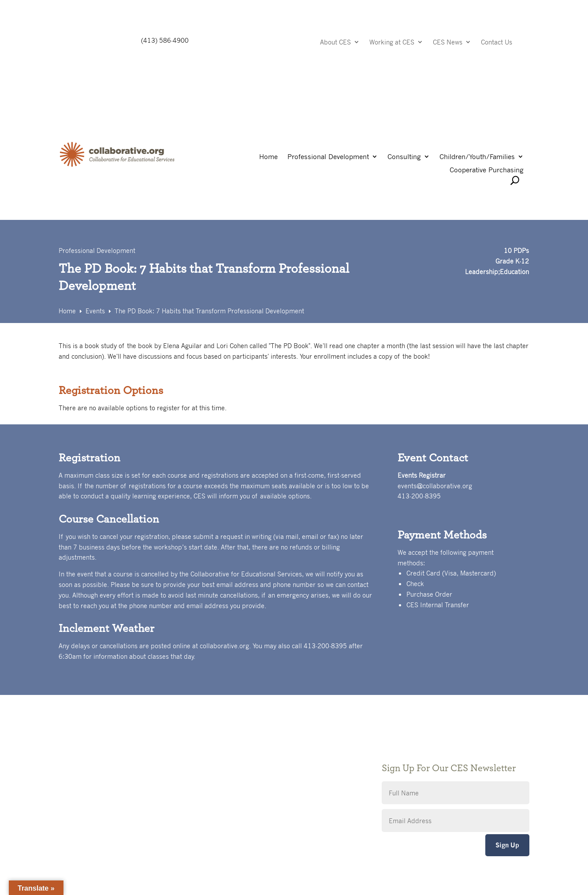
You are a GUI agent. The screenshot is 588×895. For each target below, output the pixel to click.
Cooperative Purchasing (487, 170)
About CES (335, 43)
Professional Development (328, 157)
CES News (448, 43)
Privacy (231, 764)
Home (268, 157)
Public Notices (241, 737)
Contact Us (497, 43)
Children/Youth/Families (477, 157)
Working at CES (392, 43)
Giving (229, 751)
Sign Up (507, 845)
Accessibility (238, 777)
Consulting (404, 157)
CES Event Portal (245, 790)
